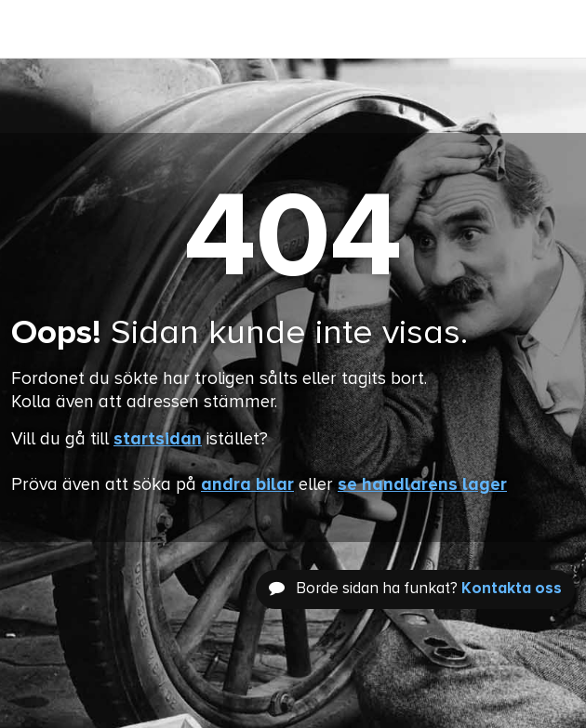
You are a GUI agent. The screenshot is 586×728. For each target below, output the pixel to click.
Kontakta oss (512, 589)
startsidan (158, 439)
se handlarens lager (422, 485)
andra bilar (247, 485)
